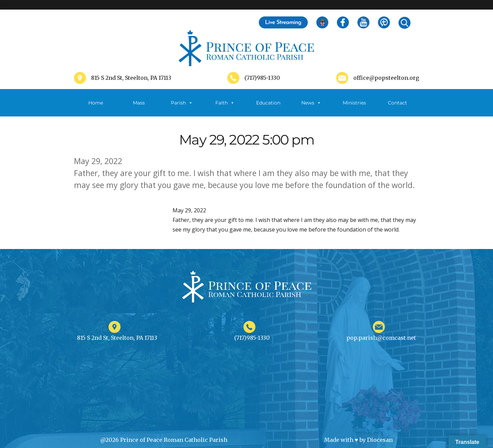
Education (268, 103)
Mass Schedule (139, 108)
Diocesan (380, 440)
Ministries (354, 108)
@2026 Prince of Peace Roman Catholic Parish (164, 440)
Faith (225, 103)
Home (96, 103)
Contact (397, 103)
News (311, 103)
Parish (182, 103)
